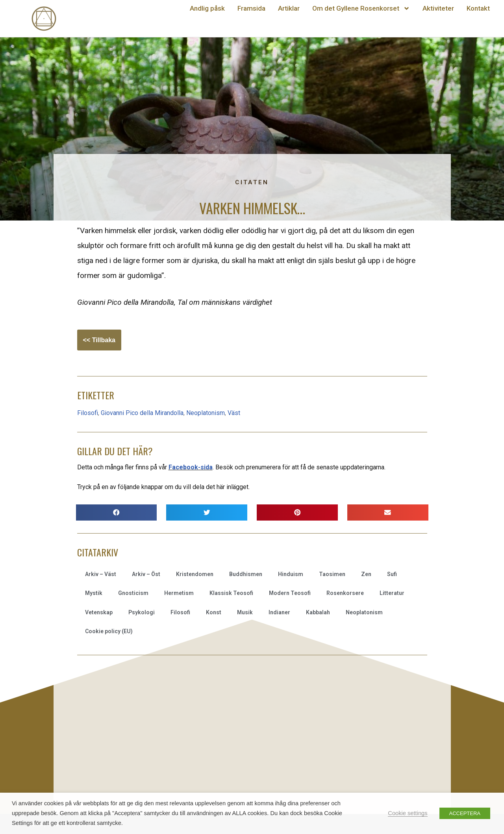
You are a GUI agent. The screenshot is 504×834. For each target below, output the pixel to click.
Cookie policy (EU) (109, 631)
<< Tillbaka (99, 340)
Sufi (392, 574)
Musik (245, 612)
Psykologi (142, 612)
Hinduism (291, 574)
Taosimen (332, 574)
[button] (117, 512)
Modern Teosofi (290, 593)
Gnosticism (133, 593)
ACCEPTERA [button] (465, 813)
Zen (366, 574)
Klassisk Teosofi (231, 593)
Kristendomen (195, 574)
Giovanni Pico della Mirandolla (142, 413)
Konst (214, 612)
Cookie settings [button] (408, 813)
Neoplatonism (206, 413)
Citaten (252, 182)
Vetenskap (99, 612)
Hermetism (179, 593)
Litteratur (392, 593)
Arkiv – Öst (146, 574)
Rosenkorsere (345, 593)
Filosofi (88, 413)
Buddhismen (246, 574)
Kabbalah (318, 612)
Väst (234, 413)
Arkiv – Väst (101, 574)
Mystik (94, 593)
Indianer (279, 612)
